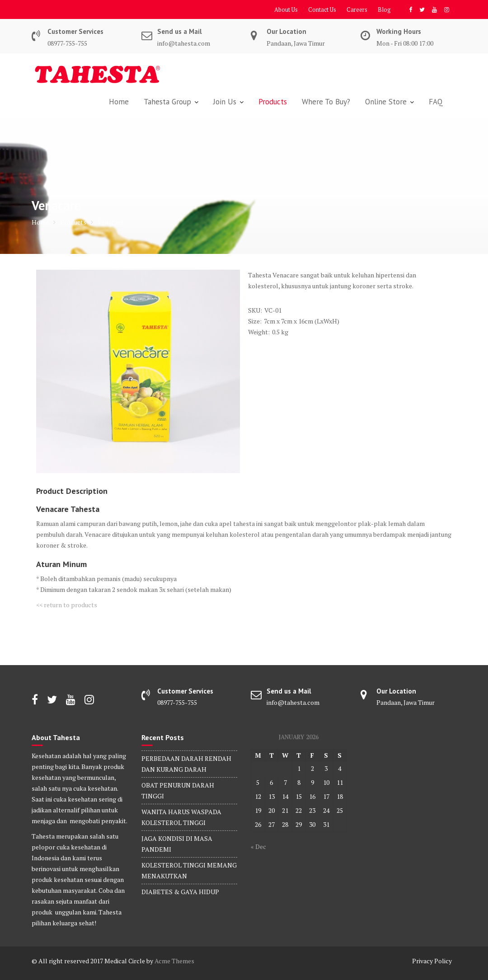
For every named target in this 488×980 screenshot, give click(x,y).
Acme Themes (174, 961)
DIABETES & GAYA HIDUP (180, 892)
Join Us (225, 102)
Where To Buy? (326, 102)
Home (119, 102)
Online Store (386, 102)
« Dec (258, 846)
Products (273, 102)
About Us (286, 9)
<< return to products (67, 605)
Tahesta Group (167, 102)
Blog (384, 9)
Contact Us (322, 9)
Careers (357, 9)
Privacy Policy (432, 961)
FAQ (436, 102)
